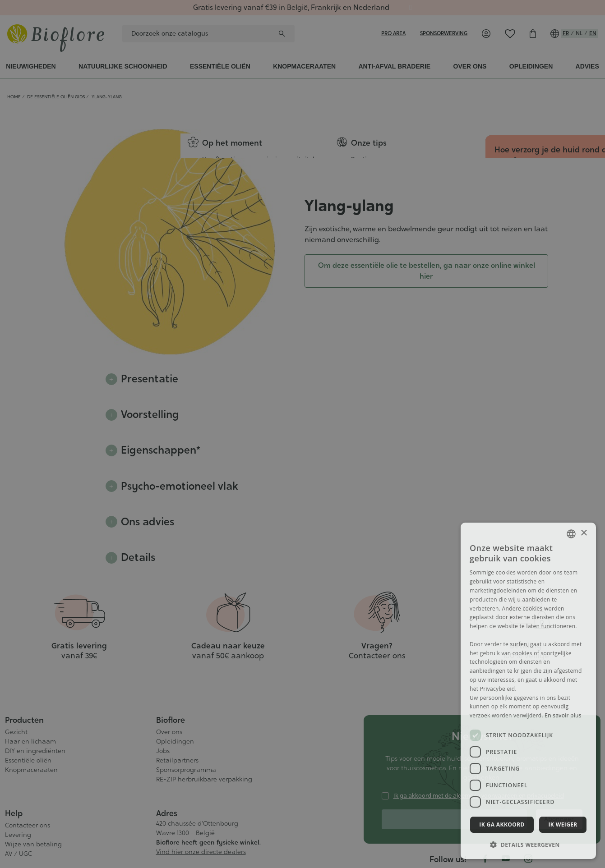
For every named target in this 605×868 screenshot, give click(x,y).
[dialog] (528, 691)
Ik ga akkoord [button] (502, 824)
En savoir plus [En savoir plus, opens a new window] (563, 715)
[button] (528, 845)
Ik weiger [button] (563, 824)
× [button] (584, 533)
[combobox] (571, 534)
